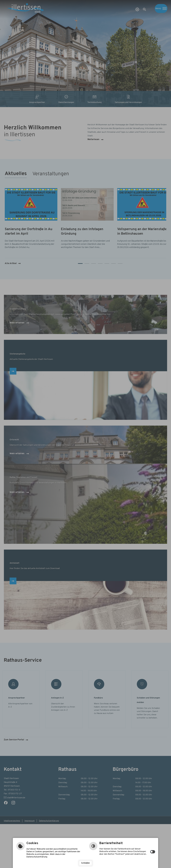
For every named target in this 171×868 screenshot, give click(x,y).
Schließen (85, 863)
